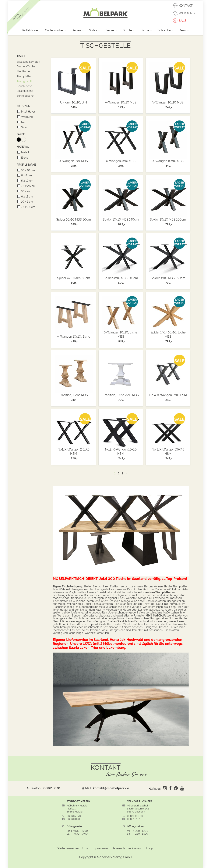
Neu (23, 122)
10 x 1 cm (26, 201)
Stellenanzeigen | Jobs (72, 848)
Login (150, 848)
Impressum (100, 848)
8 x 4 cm (26, 175)
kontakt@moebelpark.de (111, 788)
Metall (24, 152)
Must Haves (28, 111)
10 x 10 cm (27, 170)
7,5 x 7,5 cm (28, 207)
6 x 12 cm (26, 196)
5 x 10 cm (27, 180)
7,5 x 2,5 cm (28, 186)
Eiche (24, 157)
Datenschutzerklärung (127, 848)
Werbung (26, 117)
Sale (23, 127)
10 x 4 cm (27, 191)
